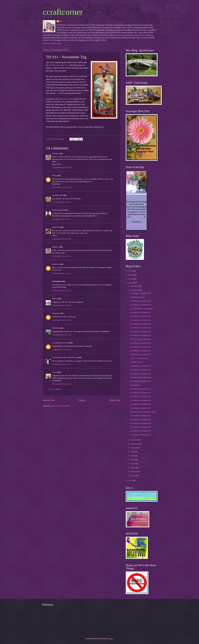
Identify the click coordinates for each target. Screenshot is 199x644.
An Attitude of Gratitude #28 (140, 305)
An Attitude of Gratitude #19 (140, 347)
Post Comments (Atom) (61, 406)
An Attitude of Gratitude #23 (140, 328)
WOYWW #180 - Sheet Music (141, 377)
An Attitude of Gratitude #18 (140, 351)
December (134, 286)
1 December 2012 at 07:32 (61, 202)
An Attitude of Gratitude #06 (140, 416)
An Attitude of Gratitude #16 (140, 366)
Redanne (55, 153)
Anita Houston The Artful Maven (65, 357)
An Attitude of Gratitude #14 (140, 374)
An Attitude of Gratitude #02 (140, 431)
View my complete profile (52, 43)
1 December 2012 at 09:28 (61, 239)
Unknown (56, 264)
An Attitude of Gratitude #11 (140, 393)
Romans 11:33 (138, 217)
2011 (131, 480)
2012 (131, 283)
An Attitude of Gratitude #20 (140, 343)
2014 (131, 275)
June (132, 456)
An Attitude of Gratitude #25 (140, 320)
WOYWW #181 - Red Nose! (140, 339)
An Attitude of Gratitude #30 (140, 293)
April (133, 464)
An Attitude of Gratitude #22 (140, 332)
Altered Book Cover (137, 297)
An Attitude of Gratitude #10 (140, 397)
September (135, 444)
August (133, 448)
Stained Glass (135, 385)
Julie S (55, 299)
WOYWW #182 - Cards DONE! (142, 309)
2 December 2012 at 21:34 (61, 364)
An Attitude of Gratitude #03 (140, 427)
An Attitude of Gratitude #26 (140, 316)
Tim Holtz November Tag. (58, 65)
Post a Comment (55, 389)
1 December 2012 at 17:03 (61, 320)
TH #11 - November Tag (139, 358)
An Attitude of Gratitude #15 (140, 370)
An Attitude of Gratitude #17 (140, 355)
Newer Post (49, 400)
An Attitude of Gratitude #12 (140, 389)
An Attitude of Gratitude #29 (140, 301)
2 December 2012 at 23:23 (61, 384)
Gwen (54, 372)
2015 (131, 271)
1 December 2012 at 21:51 (61, 350)
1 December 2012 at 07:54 (61, 219)
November (135, 290)
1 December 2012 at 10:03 (61, 256)
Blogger (110, 639)
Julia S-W (56, 227)
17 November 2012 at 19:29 (62, 187)
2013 (131, 279)
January (134, 476)
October (134, 440)
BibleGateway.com (136, 224)
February (134, 471)
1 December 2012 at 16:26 (61, 305)
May (132, 460)
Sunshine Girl (57, 195)
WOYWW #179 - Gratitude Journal (143, 412)
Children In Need (136, 362)
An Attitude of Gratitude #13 (140, 381)
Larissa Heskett (58, 210)
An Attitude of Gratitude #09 (140, 400)
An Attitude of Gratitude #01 (140, 435)
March (133, 468)
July (132, 452)
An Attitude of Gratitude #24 (140, 324)
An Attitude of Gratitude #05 (140, 420)
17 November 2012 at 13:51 (62, 168)
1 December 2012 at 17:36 (61, 335)
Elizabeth (56, 328)
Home (82, 400)
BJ (60, 21)
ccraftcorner (63, 12)
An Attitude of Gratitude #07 (140, 408)
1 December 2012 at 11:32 (61, 273)
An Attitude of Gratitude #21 (140, 335)
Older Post (115, 400)
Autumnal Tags (66, 99)
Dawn (54, 176)
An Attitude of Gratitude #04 (140, 423)
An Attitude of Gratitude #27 (140, 313)
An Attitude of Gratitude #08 (140, 404)
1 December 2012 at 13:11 (61, 291)
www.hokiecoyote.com (60, 343)
